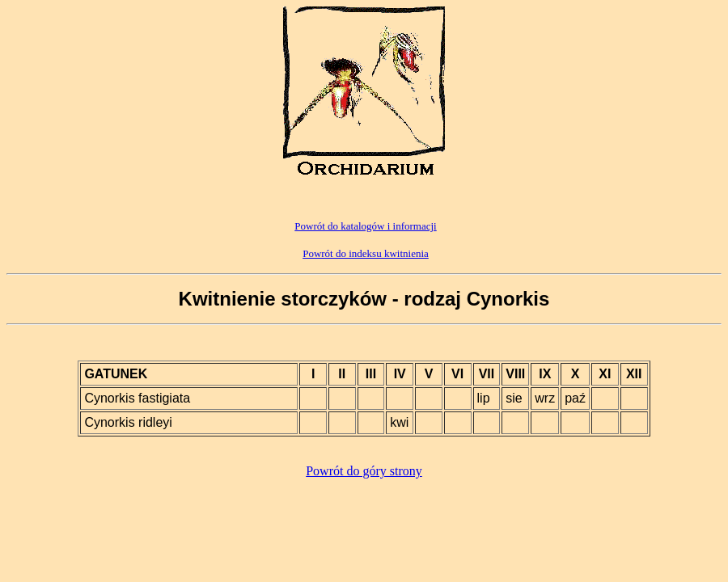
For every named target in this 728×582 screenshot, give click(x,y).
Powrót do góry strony (364, 471)
